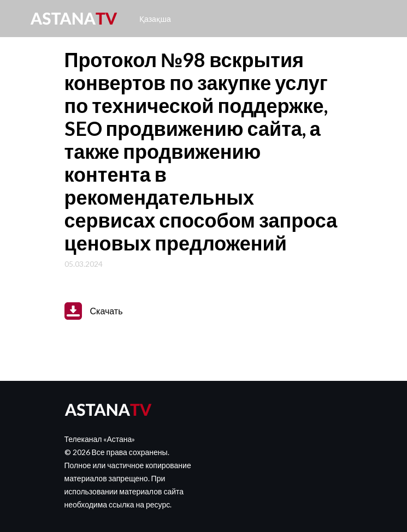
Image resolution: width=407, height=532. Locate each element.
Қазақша (155, 19)
